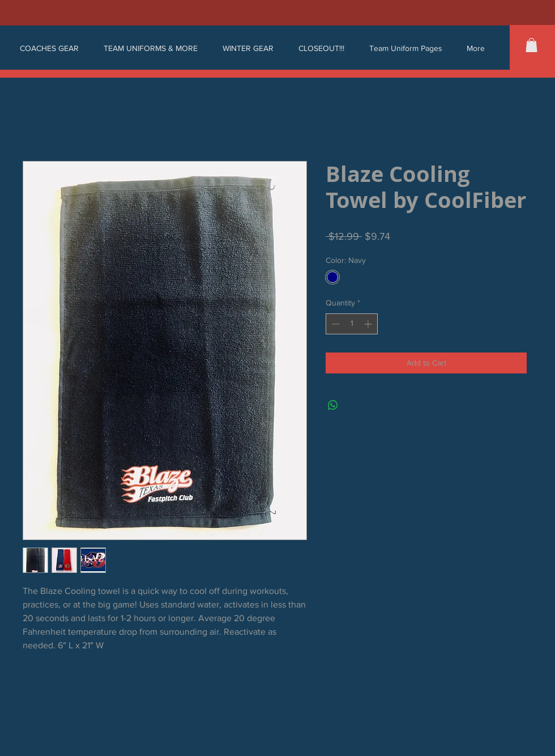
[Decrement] (334, 324)
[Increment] (369, 324)
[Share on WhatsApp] (333, 405)
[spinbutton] (352, 324)
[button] (49, 48)
